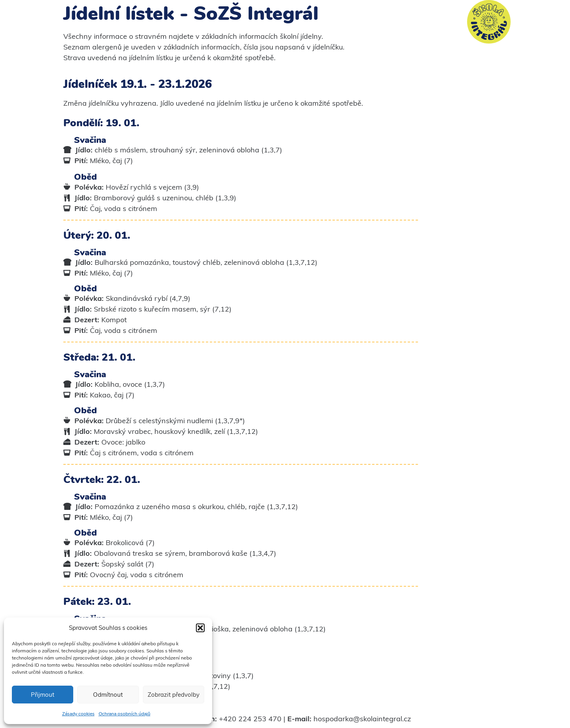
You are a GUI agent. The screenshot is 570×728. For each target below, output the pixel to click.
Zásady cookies (78, 714)
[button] (200, 628)
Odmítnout (108, 695)
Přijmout (43, 695)
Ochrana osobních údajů (124, 714)
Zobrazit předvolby (174, 695)
